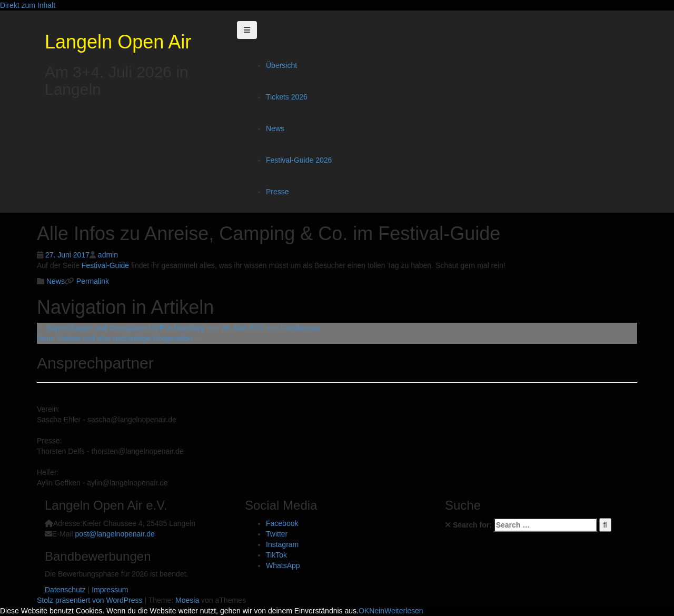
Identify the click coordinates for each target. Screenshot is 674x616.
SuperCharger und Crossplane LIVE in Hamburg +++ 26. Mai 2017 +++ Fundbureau (179, 328)
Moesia (187, 600)
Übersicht (281, 65)
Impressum (110, 590)
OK (364, 611)
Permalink (92, 281)
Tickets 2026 (287, 97)
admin (108, 255)
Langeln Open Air (118, 42)
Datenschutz (65, 590)
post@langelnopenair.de (115, 534)
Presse (277, 192)
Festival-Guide (105, 265)
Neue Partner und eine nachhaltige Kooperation (120, 339)
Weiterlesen (404, 611)
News (275, 128)
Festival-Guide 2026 (299, 160)
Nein (377, 611)
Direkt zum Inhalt (28, 5)
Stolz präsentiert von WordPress (90, 600)
